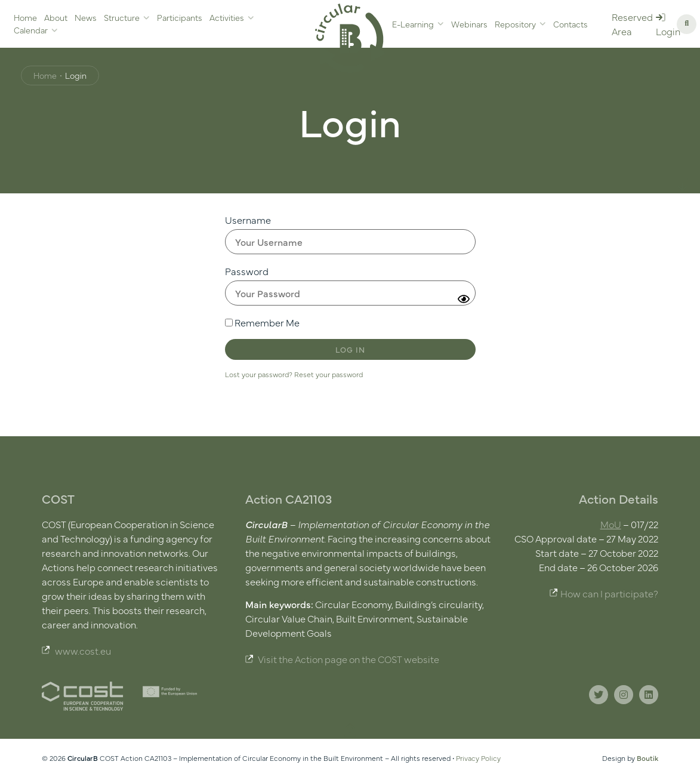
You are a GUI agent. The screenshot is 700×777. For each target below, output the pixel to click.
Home (45, 75)
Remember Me (262, 322)
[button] (687, 24)
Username (248, 220)
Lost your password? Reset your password (294, 374)
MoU (611, 524)
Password (247, 271)
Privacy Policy (478, 758)
